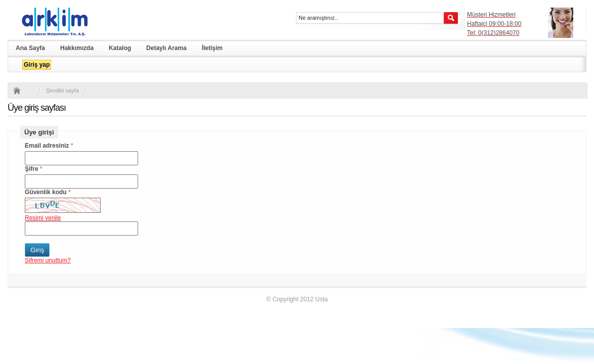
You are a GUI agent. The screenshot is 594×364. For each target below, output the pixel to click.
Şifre (32, 169)
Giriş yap (37, 65)
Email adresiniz (47, 146)
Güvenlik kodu (46, 192)
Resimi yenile (43, 218)
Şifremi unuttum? (48, 260)
